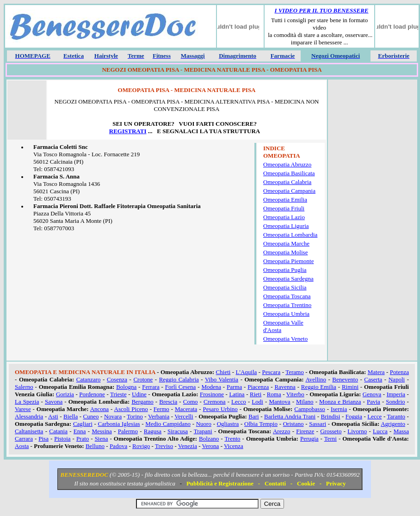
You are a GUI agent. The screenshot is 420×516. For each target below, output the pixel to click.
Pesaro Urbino (220, 409)
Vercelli (184, 416)
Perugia (309, 439)
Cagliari (83, 424)
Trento (232, 439)
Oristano (293, 424)
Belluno (95, 446)
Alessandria (29, 416)
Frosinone (212, 394)
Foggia (354, 416)
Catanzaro (89, 379)
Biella (71, 416)
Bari (253, 416)
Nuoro (204, 424)
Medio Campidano (168, 424)
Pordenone (92, 394)
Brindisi (331, 416)
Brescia (168, 402)
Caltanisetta (29, 431)
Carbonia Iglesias (119, 424)
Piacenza (258, 387)
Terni (330, 439)
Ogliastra (228, 424)
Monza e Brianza (340, 402)
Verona (211, 446)
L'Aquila (247, 372)
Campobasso (309, 409)
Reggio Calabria (179, 379)
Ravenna (285, 387)
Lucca (380, 431)
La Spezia (27, 402)
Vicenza (234, 446)
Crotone (143, 379)
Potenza (399, 372)
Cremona (215, 402)
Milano (305, 402)
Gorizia (65, 394)
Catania (58, 431)
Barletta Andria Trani (290, 416)
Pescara (272, 372)
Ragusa (153, 431)
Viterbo (295, 394)
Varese (23, 409)
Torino (135, 416)
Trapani (203, 431)
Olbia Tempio (261, 424)
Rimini (350, 387)
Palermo (128, 431)
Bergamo (142, 402)
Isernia (339, 409)
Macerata (186, 409)
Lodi (257, 402)
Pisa (43, 439)
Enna (80, 431)
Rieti (256, 394)
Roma (274, 394)
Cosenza (117, 379)
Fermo (161, 409)
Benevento (345, 379)
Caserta (373, 379)
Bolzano (209, 439)
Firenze (305, 431)
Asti (53, 416)
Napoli (397, 379)
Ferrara (151, 387)
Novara (113, 416)
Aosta (22, 446)
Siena (102, 439)
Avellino (316, 379)
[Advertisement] (372, 221)
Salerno (24, 387)
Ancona (99, 409)
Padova (118, 446)
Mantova (279, 402)
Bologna (126, 387)
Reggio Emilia (319, 387)
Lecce (374, 416)
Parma (234, 387)
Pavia (374, 402)
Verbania (159, 416)
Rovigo (141, 446)
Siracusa (178, 431)
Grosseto (331, 431)
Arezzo (282, 431)
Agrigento (393, 424)
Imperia (396, 394)
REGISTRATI (128, 131)
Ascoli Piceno (131, 409)
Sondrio (395, 402)
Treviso (164, 446)
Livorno (357, 431)
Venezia (188, 446)
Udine (139, 394)
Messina (102, 431)
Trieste (118, 394)
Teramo (295, 372)
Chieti (223, 372)
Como (191, 402)
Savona (54, 402)
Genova (372, 394)
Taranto (396, 416)
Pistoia (62, 439)
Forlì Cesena (181, 387)
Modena (211, 387)
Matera (376, 372)
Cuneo (91, 416)
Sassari (318, 424)
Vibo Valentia (222, 379)
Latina (237, 394)
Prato (83, 439)
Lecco (239, 402)
